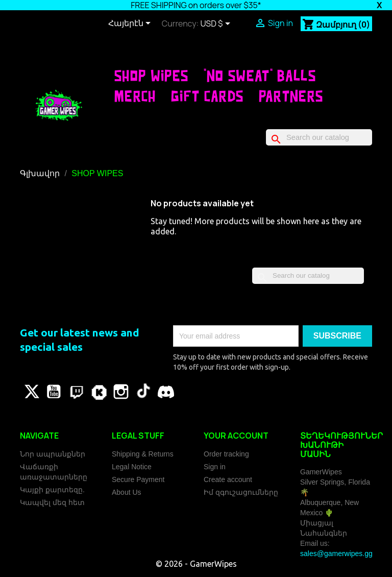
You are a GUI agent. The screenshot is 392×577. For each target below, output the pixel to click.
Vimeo (99, 392)
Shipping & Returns (143, 454)
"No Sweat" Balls (260, 76)
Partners (291, 96)
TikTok (143, 392)
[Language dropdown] (131, 24)
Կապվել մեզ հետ (52, 502)
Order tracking (226, 454)
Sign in (215, 467)
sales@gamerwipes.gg (336, 554)
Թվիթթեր (31, 392)
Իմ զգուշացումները (241, 492)
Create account (228, 479)
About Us (127, 492)
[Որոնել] (319, 137)
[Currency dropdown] (217, 25)
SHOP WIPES (151, 76)
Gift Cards (207, 96)
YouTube (54, 392)
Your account (236, 436)
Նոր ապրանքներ (53, 454)
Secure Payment (138, 479)
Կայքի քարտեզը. (52, 490)
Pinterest (76, 392)
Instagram (121, 392)
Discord (166, 392)
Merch (135, 96)
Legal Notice (132, 467)
